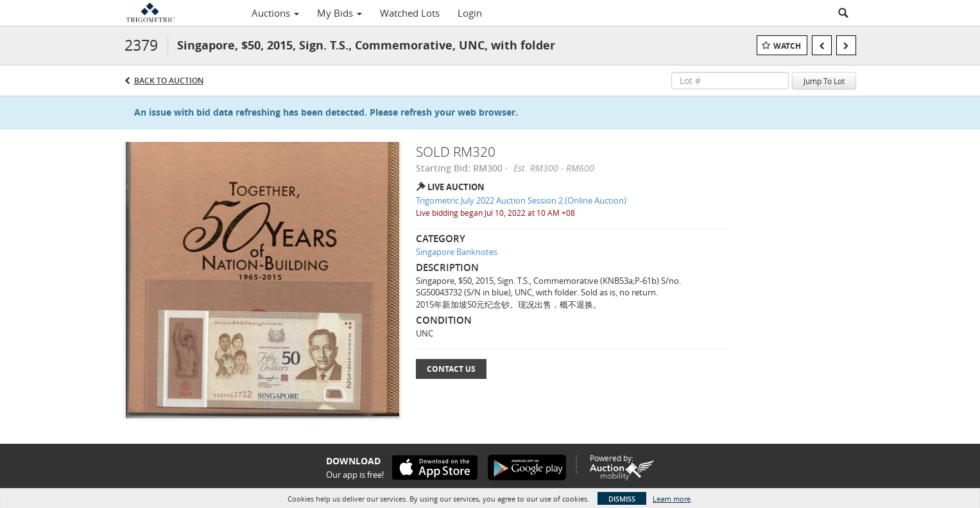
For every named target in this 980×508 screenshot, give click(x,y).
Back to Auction (169, 81)
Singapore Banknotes (457, 252)
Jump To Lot (824, 81)
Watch (787, 46)
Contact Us (451, 369)
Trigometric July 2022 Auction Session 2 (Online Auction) (521, 200)
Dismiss (622, 499)
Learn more (672, 499)
